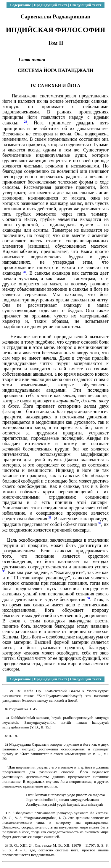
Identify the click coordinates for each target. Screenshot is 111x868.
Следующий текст (86, 5)
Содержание (20, 5)
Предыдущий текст (50, 5)
